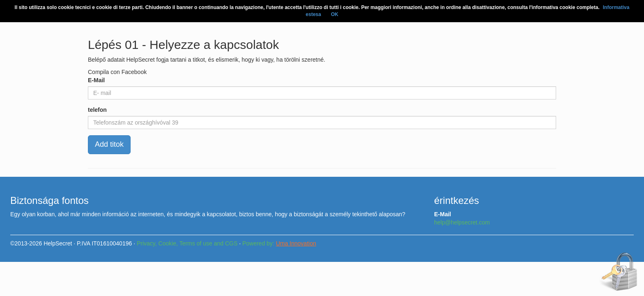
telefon (97, 110)
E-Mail (96, 80)
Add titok (109, 144)
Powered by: (279, 243)
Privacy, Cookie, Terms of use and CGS (187, 243)
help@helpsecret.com (462, 222)
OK (335, 14)
